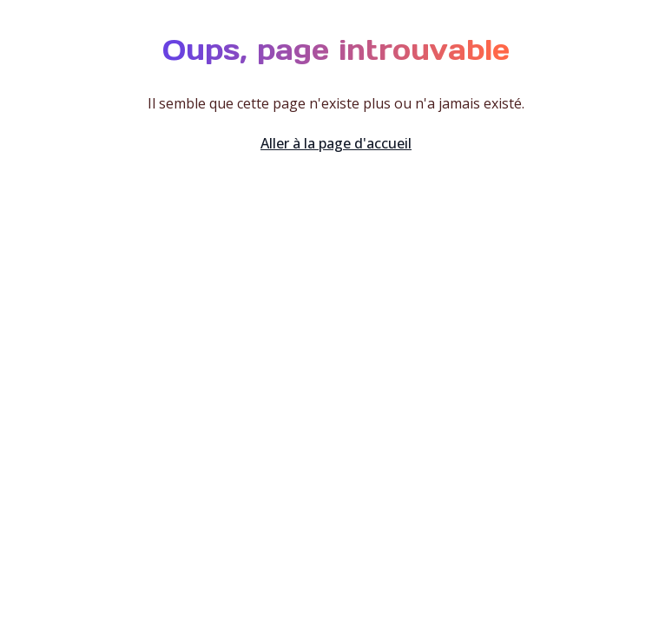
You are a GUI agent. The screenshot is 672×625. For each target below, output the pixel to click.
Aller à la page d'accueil (336, 143)
